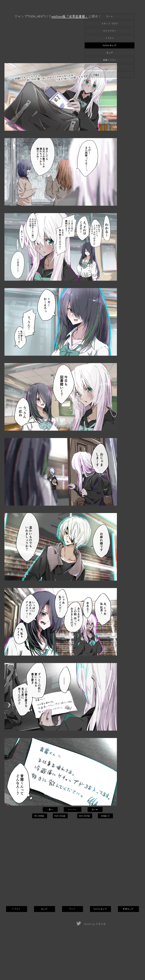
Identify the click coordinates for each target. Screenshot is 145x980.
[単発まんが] (128, 909)
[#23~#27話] (85, 816)
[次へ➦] (95, 810)
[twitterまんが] (100, 909)
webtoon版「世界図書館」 (70, 16)
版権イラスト (110, 60)
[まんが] (45, 909)
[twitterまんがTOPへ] (73, 810)
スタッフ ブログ (110, 24)
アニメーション (110, 74)
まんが (110, 53)
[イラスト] (17, 909)
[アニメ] (72, 909)
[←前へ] (50, 810)
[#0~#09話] (40, 816)
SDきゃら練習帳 (110, 67)
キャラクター (110, 31)
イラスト (110, 38)
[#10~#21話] (60, 816)
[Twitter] (79, 923)
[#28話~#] (105, 816)
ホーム (110, 16)
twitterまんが (110, 45)
